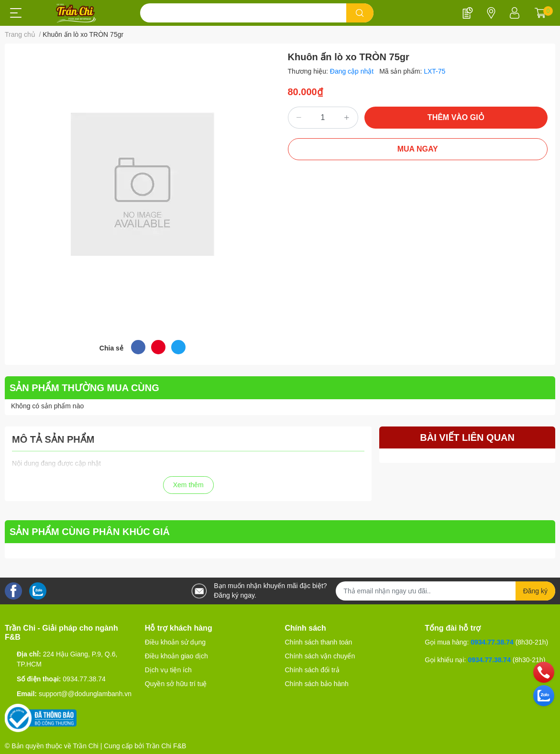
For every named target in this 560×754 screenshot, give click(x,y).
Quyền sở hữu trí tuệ (176, 684)
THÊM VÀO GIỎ (456, 117)
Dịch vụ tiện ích (168, 670)
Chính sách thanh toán (319, 642)
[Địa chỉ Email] (445, 591)
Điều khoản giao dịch (176, 656)
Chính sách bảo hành (317, 684)
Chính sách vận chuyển (320, 656)
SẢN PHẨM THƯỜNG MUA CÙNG (84, 388)
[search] (360, 13)
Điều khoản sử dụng (175, 642)
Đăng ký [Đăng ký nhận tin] (535, 591)
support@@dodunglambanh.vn (85, 694)
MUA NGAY (418, 149)
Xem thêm (188, 485)
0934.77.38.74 (84, 679)
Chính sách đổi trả (312, 670)
